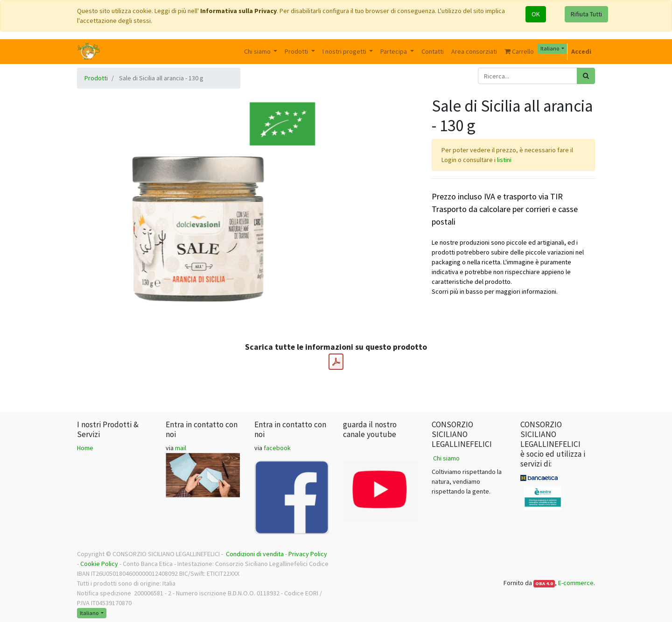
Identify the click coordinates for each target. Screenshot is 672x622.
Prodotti (96, 78)
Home (85, 448)
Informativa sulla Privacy (238, 11)
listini (504, 160)
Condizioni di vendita (255, 554)
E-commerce (576, 583)
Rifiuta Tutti (586, 14)
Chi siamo (446, 458)
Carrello (519, 51)
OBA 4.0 (544, 583)
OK (536, 14)
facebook (277, 448)
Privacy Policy (308, 554)
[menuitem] (433, 52)
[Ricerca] (586, 76)
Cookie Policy (99, 564)
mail (181, 448)
